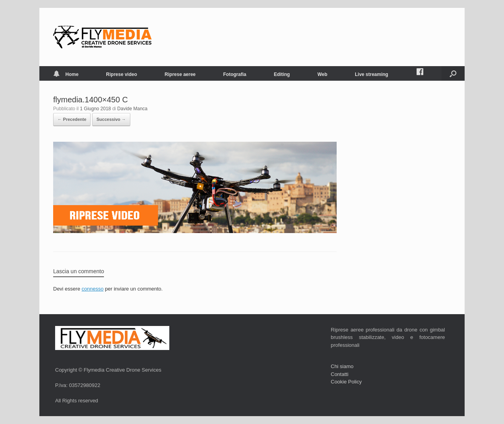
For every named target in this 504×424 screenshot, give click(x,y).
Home (66, 74)
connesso (93, 289)
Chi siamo (342, 366)
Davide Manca (132, 109)
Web (322, 74)
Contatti (340, 374)
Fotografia (235, 74)
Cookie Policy (346, 382)
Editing (282, 74)
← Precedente (72, 119)
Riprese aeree (180, 74)
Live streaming (372, 74)
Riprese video (121, 74)
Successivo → (111, 119)
